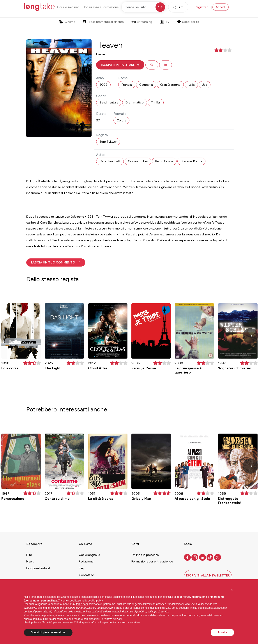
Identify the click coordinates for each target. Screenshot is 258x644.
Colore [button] (121, 120)
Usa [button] (205, 85)
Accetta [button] (222, 632)
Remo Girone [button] (164, 161)
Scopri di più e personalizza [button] (48, 632)
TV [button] (165, 22)
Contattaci (87, 575)
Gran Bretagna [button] (170, 85)
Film (29, 555)
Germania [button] (146, 85)
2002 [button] (103, 85)
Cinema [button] (67, 22)
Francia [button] (127, 85)
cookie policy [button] (95, 601)
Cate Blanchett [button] (110, 161)
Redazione (86, 561)
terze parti (82, 604)
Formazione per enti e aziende (152, 561)
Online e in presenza (145, 555)
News (30, 561)
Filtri (178, 7)
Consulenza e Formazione (101, 7)
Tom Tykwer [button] (108, 142)
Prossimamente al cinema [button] (103, 22)
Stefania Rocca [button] (191, 161)
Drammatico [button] (135, 102)
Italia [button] (191, 85)
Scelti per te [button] (188, 22)
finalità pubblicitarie (201, 608)
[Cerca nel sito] (144, 7)
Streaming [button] (142, 22)
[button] (120, 65)
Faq (81, 568)
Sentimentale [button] (109, 102)
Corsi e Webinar (68, 7)
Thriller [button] (156, 102)
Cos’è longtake (89, 555)
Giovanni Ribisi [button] (138, 161)
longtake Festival (38, 568)
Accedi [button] (221, 7)
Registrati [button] (202, 7)
